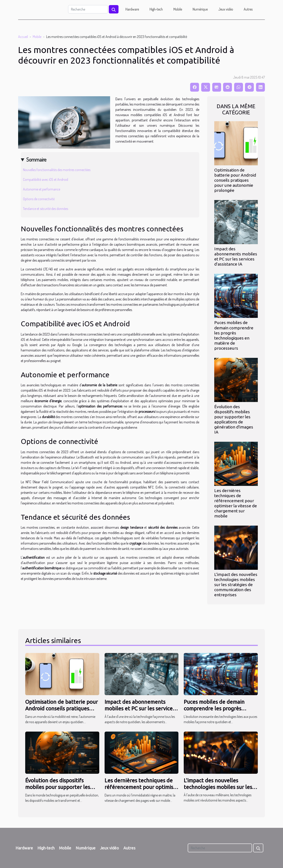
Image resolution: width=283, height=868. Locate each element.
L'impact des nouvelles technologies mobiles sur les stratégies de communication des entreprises (236, 585)
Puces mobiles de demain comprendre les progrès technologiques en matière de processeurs (234, 335)
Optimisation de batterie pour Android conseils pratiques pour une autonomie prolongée (235, 180)
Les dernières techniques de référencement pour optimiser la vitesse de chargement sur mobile (236, 503)
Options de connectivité (39, 199)
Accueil (23, 37)
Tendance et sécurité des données (46, 209)
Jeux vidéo (226, 9)
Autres (248, 9)
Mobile (178, 9)
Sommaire (36, 159)
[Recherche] (88, 9)
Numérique (200, 9)
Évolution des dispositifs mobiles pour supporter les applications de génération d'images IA (234, 419)
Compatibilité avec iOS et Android (46, 179)
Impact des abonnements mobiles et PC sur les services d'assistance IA (236, 256)
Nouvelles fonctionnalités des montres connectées (57, 170)
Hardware (132, 9)
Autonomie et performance (42, 189)
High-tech (156, 9)
